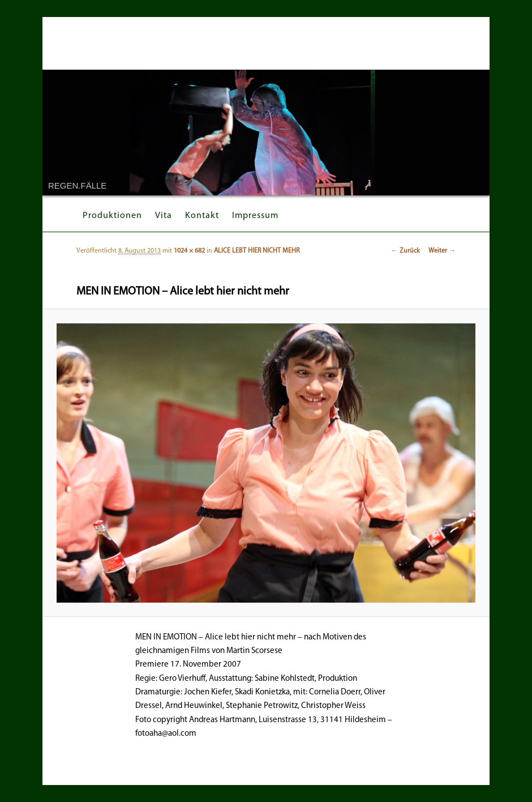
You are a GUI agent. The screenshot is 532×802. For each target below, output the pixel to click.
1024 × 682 (189, 251)
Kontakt (202, 216)
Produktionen (112, 216)
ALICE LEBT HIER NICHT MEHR (257, 251)
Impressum (255, 216)
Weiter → (442, 251)
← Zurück (406, 251)
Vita (164, 216)
